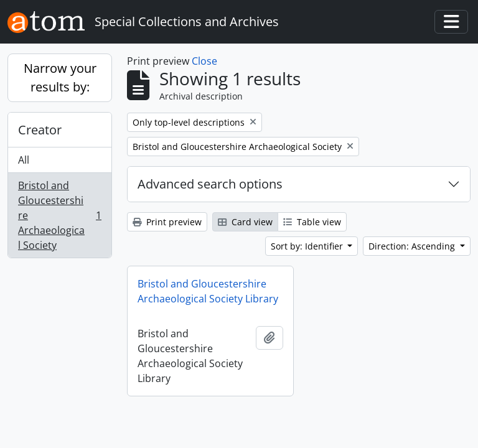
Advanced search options (210, 184)
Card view (245, 222)
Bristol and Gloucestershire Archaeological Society (59, 215)
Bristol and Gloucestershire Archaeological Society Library (208, 291)
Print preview (167, 222)
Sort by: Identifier (308, 246)
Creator (40, 130)
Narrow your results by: (60, 77)
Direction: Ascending (413, 246)
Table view (312, 222)
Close (204, 61)
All (24, 160)
